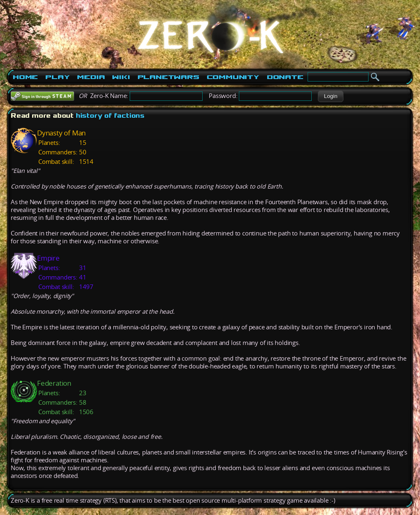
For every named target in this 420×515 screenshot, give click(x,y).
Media (91, 77)
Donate (285, 77)
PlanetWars (168, 77)
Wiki (121, 77)
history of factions (110, 115)
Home (25, 77)
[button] (330, 96)
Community (233, 77)
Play (57, 77)
